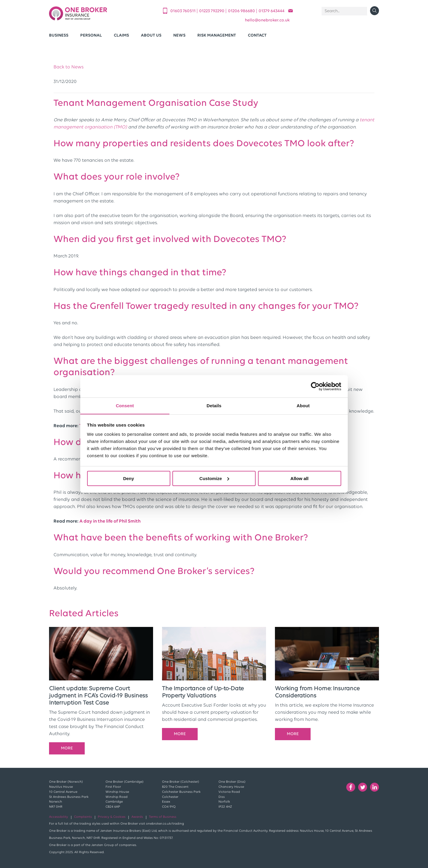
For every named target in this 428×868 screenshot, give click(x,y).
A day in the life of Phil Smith (110, 521)
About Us (151, 36)
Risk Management (217, 36)
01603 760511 (183, 11)
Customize (214, 478)
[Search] (344, 11)
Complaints (83, 817)
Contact (257, 36)
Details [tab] (214, 405)
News (179, 36)
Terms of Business (163, 817)
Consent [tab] (125, 405)
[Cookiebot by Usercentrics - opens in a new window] (315, 386)
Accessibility (59, 817)
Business (59, 36)
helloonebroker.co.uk (267, 20)
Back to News (69, 67)
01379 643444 (272, 11)
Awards (137, 817)
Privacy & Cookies (112, 817)
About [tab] (303, 405)
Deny (129, 478)
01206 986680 (242, 11)
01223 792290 (212, 11)
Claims (121, 36)
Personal (91, 36)
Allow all (299, 478)
